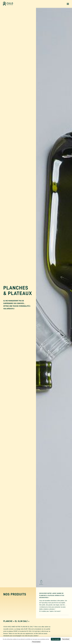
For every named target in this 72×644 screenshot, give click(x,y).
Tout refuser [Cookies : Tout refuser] (66, 639)
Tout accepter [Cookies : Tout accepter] (56, 639)
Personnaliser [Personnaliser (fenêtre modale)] (36, 642)
